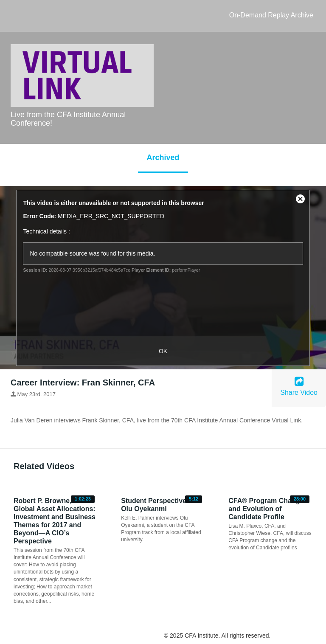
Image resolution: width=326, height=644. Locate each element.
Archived (163, 157)
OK (163, 351)
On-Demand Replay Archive (271, 15)
